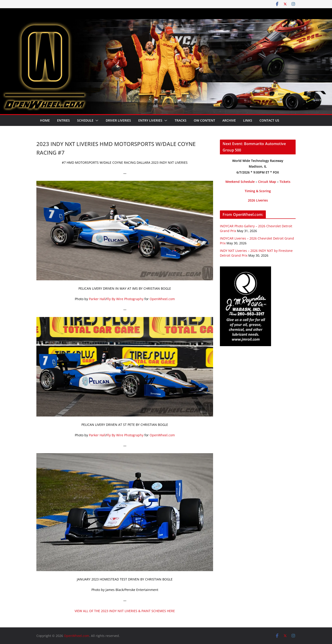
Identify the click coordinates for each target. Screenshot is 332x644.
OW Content (204, 120)
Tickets (285, 182)
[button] (96, 120)
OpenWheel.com (162, 299)
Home (45, 120)
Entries (63, 120)
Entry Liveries (150, 120)
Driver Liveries (118, 120)
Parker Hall (97, 299)
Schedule (85, 120)
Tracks (181, 120)
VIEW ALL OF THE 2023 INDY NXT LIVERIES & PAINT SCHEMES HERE (125, 611)
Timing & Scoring (258, 191)
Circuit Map (267, 182)
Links (248, 120)
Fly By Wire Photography (125, 299)
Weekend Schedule (240, 182)
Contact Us (269, 120)
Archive (229, 120)
